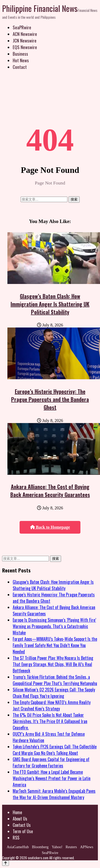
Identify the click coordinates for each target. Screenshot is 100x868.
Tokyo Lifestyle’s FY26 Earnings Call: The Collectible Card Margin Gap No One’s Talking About (55, 750)
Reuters (71, 847)
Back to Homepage (50, 527)
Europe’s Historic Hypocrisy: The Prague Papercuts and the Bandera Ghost (50, 399)
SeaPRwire (22, 27)
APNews (87, 847)
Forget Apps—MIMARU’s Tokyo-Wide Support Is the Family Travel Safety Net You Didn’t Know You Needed (55, 645)
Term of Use (23, 831)
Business (20, 54)
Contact (20, 67)
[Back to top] (6, 863)
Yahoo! (57, 847)
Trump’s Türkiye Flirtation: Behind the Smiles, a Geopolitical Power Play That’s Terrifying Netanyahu (55, 680)
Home (17, 812)
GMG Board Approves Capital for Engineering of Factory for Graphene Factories (51, 762)
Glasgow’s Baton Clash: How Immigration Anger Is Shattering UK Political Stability (50, 304)
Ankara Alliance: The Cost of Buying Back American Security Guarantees (50, 491)
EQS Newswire (25, 47)
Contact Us (22, 825)
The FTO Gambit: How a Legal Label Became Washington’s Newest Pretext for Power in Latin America (52, 778)
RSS (16, 838)
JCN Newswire (25, 41)
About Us (20, 819)
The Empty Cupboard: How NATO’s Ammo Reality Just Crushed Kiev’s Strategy (52, 705)
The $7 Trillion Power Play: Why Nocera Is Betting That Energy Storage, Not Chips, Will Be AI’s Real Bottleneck (53, 664)
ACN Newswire (25, 34)
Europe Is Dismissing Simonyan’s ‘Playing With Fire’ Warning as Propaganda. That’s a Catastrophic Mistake (54, 626)
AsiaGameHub (18, 847)
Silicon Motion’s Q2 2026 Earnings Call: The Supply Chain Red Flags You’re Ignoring (54, 693)
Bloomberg (40, 847)
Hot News (21, 60)
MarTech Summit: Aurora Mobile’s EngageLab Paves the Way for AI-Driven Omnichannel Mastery (54, 794)
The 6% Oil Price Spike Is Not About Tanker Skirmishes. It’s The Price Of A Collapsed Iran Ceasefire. (50, 721)
